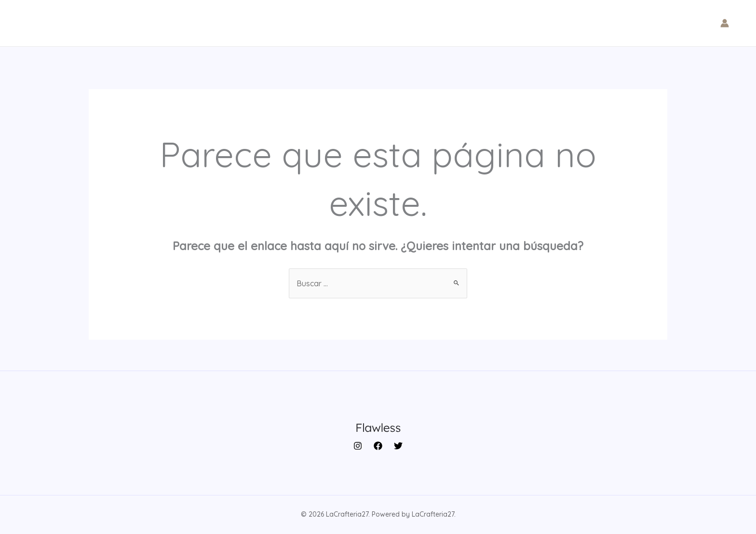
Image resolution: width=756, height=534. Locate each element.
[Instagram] (358, 446)
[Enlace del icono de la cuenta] (725, 23)
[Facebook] (378, 446)
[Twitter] (398, 446)
